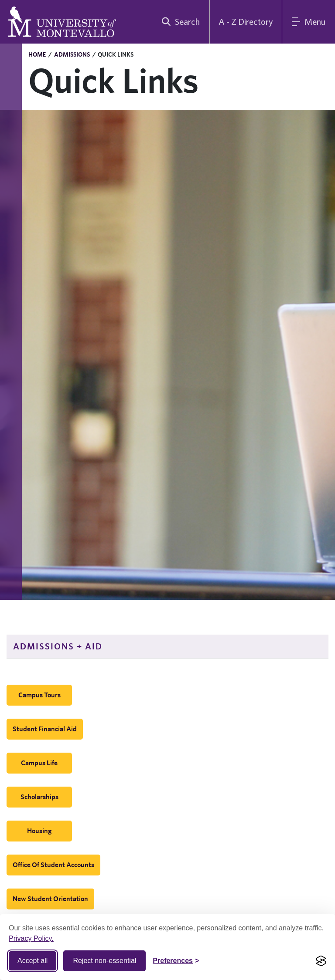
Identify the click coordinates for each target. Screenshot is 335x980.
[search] (179, 22)
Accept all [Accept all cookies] (32, 961)
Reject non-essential (104, 961)
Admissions (72, 54)
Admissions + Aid (58, 646)
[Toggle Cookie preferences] (176, 961)
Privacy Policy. (31, 938)
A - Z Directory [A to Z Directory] (246, 22)
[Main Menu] (309, 22)
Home (37, 54)
